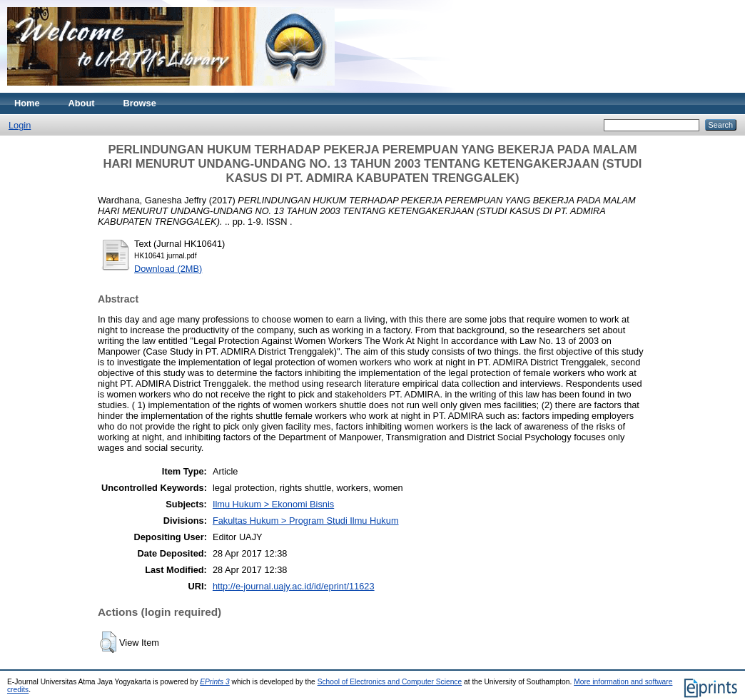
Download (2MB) (168, 269)
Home (27, 103)
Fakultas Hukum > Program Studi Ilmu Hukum (306, 521)
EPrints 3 (215, 682)
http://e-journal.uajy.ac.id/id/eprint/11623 (294, 586)
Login (20, 125)
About (82, 103)
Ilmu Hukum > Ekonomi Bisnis (273, 504)
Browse (140, 103)
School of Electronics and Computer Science (390, 682)
